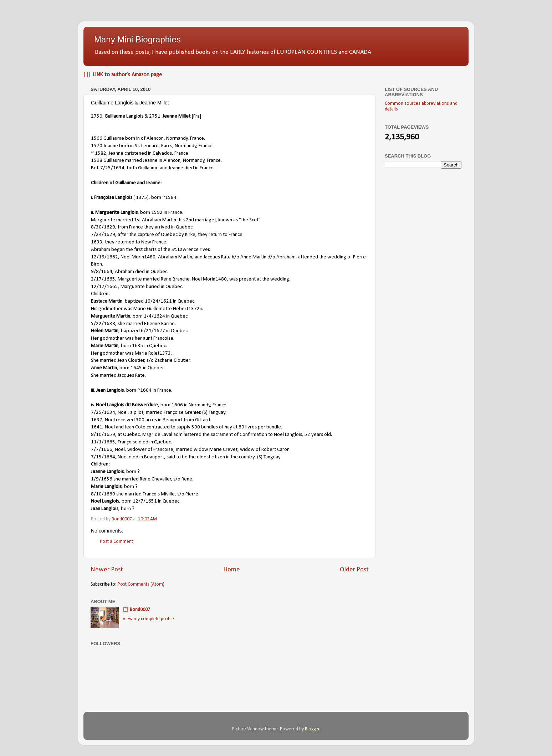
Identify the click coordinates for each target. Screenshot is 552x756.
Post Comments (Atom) (141, 584)
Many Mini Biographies (137, 39)
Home (232, 570)
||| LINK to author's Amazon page (123, 75)
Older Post (354, 570)
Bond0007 (140, 610)
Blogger (312, 729)
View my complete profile (148, 619)
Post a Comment (116, 542)
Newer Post (107, 570)
